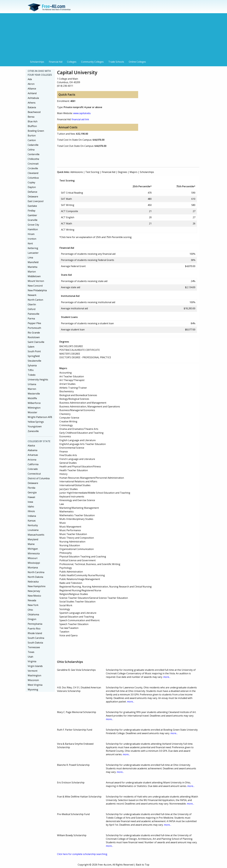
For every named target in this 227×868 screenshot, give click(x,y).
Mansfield (33, 262)
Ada (30, 79)
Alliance (32, 89)
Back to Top (143, 865)
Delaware (33, 197)
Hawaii (31, 497)
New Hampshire (37, 586)
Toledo (32, 375)
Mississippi (34, 563)
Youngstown (35, 426)
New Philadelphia (37, 290)
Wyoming (33, 690)
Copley (31, 182)
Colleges (72, 62)
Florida (31, 488)
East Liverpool (36, 201)
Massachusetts (36, 535)
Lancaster (33, 253)
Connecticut (34, 474)
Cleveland (33, 173)
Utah (30, 657)
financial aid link (80, 119)
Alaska (31, 446)
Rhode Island (35, 633)
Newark (32, 295)
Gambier (32, 215)
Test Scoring (92, 172)
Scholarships (37, 62)
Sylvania (32, 365)
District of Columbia (39, 478)
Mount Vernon (36, 281)
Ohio (30, 610)
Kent (30, 243)
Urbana (32, 384)
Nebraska (33, 582)
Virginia (32, 661)
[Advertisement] (113, 37)
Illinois (31, 511)
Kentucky (33, 525)
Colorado (33, 469)
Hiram (31, 234)
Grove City (33, 225)
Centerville (34, 154)
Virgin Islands (35, 666)
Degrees (122, 172)
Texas (31, 652)
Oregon (32, 619)
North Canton (35, 300)
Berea (31, 117)
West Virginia (35, 685)
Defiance (32, 192)
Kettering (33, 248)
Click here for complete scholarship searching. (82, 854)
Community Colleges (92, 62)
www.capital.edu (82, 113)
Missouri (33, 558)
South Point (34, 351)
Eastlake (32, 206)
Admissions (77, 172)
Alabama (32, 450)
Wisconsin (33, 680)
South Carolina (36, 638)
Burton (32, 136)
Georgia (32, 492)
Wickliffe (32, 398)
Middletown (34, 276)
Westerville (34, 394)
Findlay (32, 211)
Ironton (32, 239)
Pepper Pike (34, 323)
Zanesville (33, 431)
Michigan (33, 549)
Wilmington (34, 408)
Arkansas (33, 455)
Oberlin (32, 304)
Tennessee (34, 647)
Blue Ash (33, 121)
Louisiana (33, 530)
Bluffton (32, 126)
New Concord (35, 286)
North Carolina (36, 572)
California (33, 464)
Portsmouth (34, 328)
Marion (32, 272)
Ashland (32, 93)
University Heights (38, 380)
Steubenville (34, 361)
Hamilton (33, 229)
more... (167, 677)
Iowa (30, 502)
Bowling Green (36, 131)
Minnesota (34, 553)
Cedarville (33, 145)
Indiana (32, 516)
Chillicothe (33, 159)
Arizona (32, 460)
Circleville (33, 168)
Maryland (33, 539)
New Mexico (34, 596)
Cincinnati (33, 164)
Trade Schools (116, 62)
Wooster (32, 412)
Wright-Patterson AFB (40, 417)
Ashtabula (33, 98)
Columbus (33, 178)
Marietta (32, 267)
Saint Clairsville (36, 342)
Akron (31, 84)
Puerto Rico (34, 629)
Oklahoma (33, 614)
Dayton (32, 187)
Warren (32, 389)
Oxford (32, 309)
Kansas (32, 521)
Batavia (32, 107)
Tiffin (31, 370)
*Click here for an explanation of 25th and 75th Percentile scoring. (96, 237)
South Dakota (35, 643)
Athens (32, 103)
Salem (31, 347)
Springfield (34, 356)
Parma (31, 319)
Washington (34, 675)
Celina (31, 150)
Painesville (34, 314)
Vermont (33, 671)
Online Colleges (137, 62)
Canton (32, 140)
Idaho (31, 507)
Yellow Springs (36, 422)
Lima (30, 258)
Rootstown (34, 337)
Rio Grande (34, 333)
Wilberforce (34, 403)
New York (33, 605)
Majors (134, 172)
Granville (33, 220)
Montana (33, 568)
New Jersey (34, 591)
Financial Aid (56, 62)
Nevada (32, 600)
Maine (31, 544)
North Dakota (35, 577)
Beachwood (34, 112)
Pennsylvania (35, 624)
